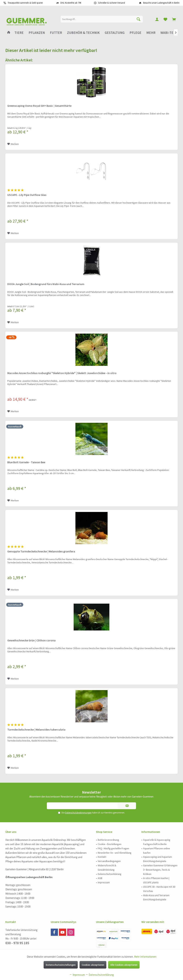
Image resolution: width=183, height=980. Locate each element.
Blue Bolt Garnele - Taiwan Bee (26, 462)
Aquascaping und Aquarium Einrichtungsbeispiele (158, 859)
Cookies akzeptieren (93, 965)
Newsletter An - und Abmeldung (115, 853)
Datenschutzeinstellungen (61, 965)
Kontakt (102, 857)
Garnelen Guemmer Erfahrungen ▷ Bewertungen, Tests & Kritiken (160, 870)
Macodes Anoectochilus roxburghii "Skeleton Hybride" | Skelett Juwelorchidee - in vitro (62, 373)
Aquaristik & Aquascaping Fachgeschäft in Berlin (157, 842)
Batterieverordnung (108, 840)
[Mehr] (151, 33)
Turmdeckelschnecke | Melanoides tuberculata (36, 729)
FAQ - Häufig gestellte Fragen (113, 848)
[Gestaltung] (115, 33)
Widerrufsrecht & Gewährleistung (107, 868)
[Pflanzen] (37, 33)
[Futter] (56, 33)
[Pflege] (135, 33)
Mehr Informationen (145, 957)
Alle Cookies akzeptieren (124, 965)
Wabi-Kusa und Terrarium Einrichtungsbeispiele (156, 897)
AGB (100, 878)
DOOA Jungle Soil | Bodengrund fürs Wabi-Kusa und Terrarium (46, 284)
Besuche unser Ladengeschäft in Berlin (161, 3)
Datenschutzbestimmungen (78, 813)
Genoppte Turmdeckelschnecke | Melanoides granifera (41, 551)
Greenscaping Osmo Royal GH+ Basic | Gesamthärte (39, 106)
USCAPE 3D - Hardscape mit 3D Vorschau (159, 889)
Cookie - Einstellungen (110, 844)
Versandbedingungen (109, 861)
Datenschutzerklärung (110, 874)
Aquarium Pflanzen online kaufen (157, 851)
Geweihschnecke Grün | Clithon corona (31, 640)
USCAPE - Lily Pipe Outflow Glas (27, 195)
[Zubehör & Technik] (83, 33)
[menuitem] (174, 19)
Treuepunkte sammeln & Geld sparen (25, 3)
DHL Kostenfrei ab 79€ (71, 3)
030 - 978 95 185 (17, 943)
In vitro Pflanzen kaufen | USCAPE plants (156, 880)
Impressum (104, 882)
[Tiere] (19, 33)
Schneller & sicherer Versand (112, 3)
